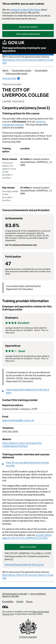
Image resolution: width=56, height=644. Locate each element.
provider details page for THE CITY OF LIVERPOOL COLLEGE (27, 536)
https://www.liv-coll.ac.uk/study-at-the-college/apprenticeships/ (22, 444)
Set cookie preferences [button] (28, 34)
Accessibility (8, 601)
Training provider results (16, 73)
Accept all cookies (28, 27)
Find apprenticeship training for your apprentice (24, 49)
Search (5, 70)
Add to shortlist (28, 547)
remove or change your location (24, 123)
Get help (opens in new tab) (15, 594)
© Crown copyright (28, 637)
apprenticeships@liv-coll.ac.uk (18, 420)
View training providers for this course (24, 565)
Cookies (20, 601)
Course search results (22, 70)
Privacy (29, 601)
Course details (41, 70)
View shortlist (11, 78)
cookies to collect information (25, 10)
